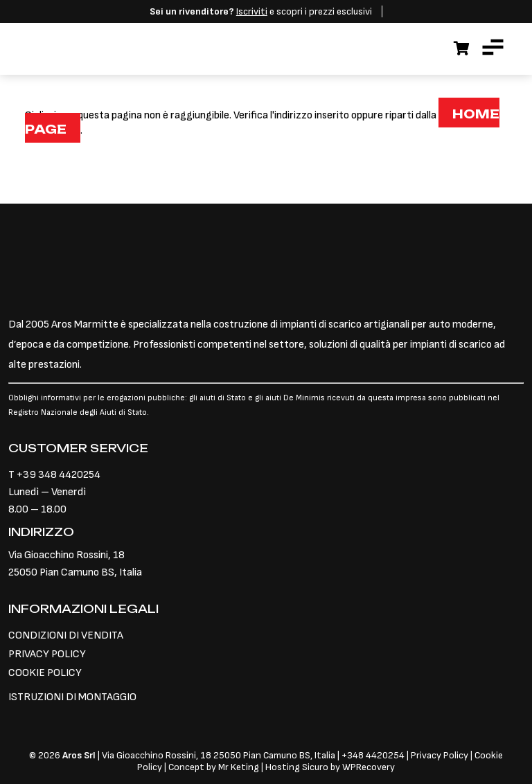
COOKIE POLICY (45, 673)
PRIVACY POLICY (47, 654)
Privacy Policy (441, 755)
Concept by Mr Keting (214, 767)
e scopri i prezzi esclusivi (261, 11)
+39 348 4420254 (59, 475)
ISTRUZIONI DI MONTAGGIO (72, 697)
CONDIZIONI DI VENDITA (66, 635)
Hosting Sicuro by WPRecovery (330, 767)
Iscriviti (252, 11)
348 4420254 (376, 755)
